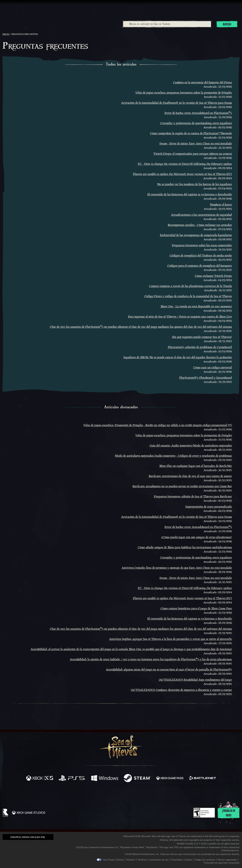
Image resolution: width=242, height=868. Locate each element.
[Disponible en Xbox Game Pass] (170, 778)
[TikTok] (142, 793)
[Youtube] (120, 793)
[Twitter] (98, 793)
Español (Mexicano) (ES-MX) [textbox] (28, 837)
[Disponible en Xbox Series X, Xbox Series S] (40, 778)
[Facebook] (90, 793)
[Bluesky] (151, 793)
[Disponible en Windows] (105, 778)
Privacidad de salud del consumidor (222, 863)
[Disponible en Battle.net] (202, 778)
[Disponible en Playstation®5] (72, 778)
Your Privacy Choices (113, 860)
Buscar (227, 24)
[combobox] (167, 24)
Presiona (131, 860)
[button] (28, 837)
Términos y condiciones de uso (153, 860)
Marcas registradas (227, 860)
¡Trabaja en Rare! (229, 813)
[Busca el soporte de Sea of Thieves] (167, 24)
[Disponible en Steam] (137, 778)
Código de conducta (205, 860)
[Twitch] (107, 793)
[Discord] (134, 794)
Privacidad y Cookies (181, 860)
